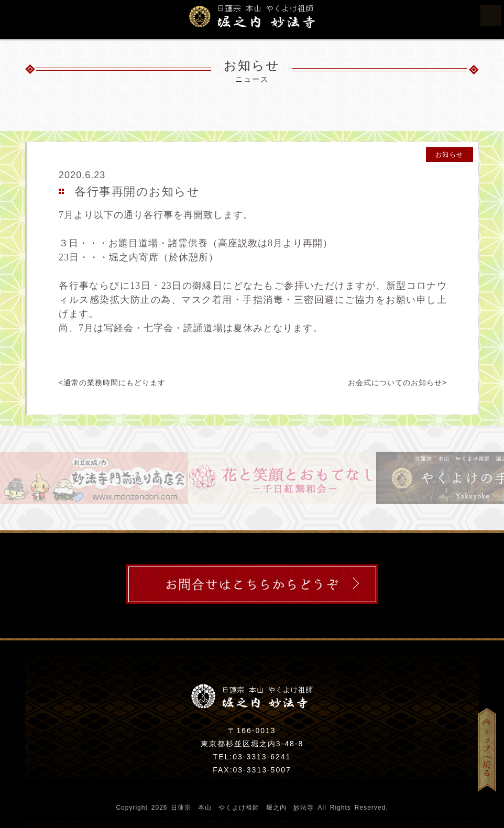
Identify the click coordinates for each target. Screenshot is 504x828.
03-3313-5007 (262, 770)
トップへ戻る (491, 750)
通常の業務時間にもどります (114, 383)
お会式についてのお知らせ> (397, 383)
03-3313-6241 (262, 757)
